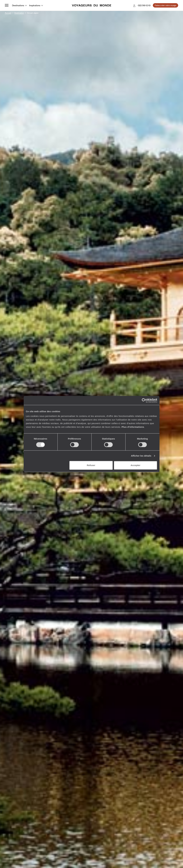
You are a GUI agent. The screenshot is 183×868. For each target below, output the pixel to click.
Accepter (135, 465)
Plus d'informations (133, 427)
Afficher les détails (141, 456)
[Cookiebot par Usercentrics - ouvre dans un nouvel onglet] (144, 400)
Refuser (91, 465)
